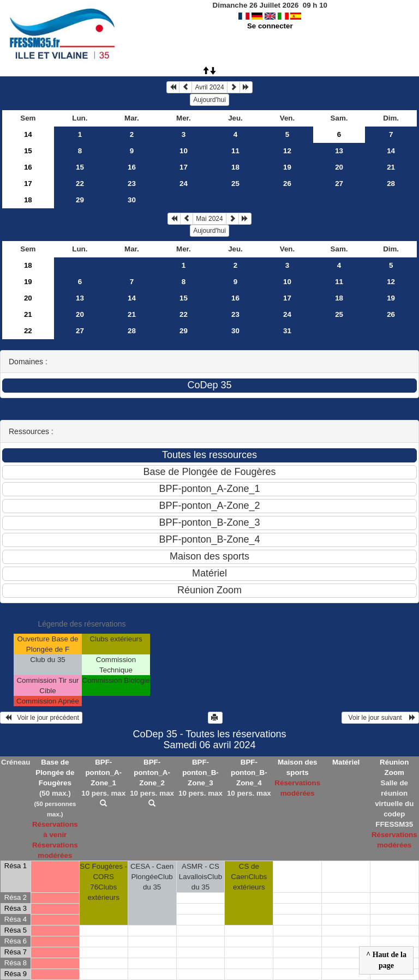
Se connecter (270, 26)
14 (28, 134)
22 (80, 184)
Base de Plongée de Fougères (55, 772)
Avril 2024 (209, 87)
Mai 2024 (209, 219)
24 (184, 184)
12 (287, 151)
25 (235, 184)
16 (28, 167)
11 (235, 151)
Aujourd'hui (209, 100)
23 (132, 184)
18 (235, 167)
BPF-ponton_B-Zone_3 (200, 772)
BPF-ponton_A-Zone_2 (152, 772)
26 (287, 184)
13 (339, 151)
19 (287, 167)
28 (391, 184)
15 (28, 151)
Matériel (346, 762)
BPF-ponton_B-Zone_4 (249, 772)
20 (339, 167)
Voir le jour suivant (380, 718)
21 (391, 167)
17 (184, 167)
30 (132, 200)
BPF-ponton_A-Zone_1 (103, 772)
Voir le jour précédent (41, 718)
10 (184, 151)
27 (339, 184)
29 (80, 200)
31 (287, 331)
